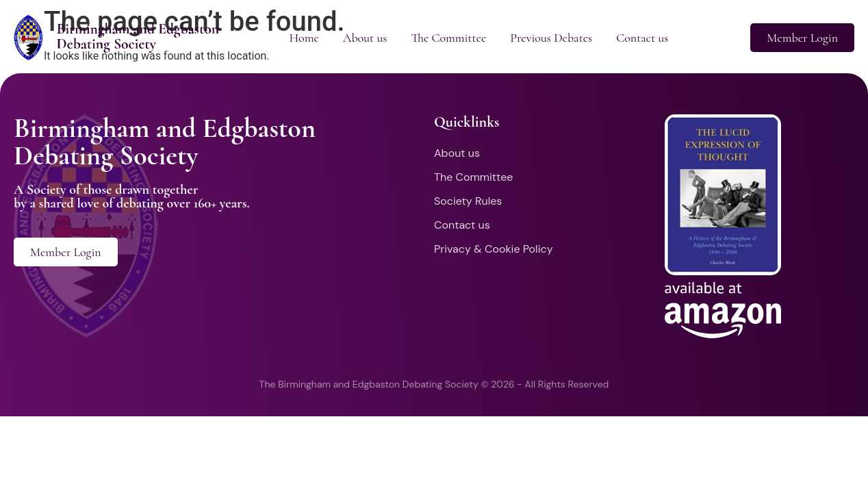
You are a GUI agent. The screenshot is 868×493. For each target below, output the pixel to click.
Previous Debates (551, 38)
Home (304, 38)
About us (365, 38)
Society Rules (468, 201)
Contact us (642, 38)
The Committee (448, 38)
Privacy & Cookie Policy (494, 249)
